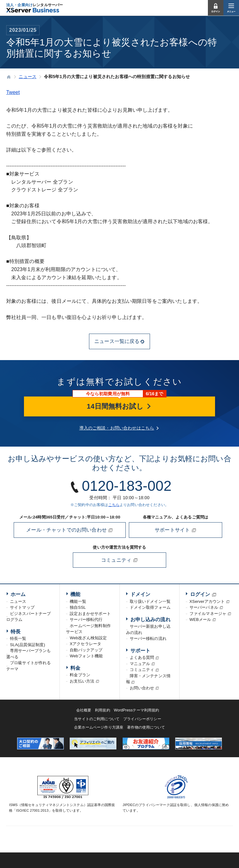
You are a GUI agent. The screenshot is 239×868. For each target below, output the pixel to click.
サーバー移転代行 (86, 619)
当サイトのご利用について (97, 719)
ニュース (18, 601)
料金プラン (80, 675)
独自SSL (78, 607)
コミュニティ (119, 560)
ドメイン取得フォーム (150, 607)
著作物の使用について (146, 727)
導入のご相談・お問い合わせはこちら (117, 428)
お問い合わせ (142, 688)
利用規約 (103, 710)
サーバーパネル (204, 607)
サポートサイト (176, 530)
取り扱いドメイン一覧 (150, 601)
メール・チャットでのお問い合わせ (70, 530)
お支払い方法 (82, 681)
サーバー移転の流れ (148, 638)
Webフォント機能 (86, 656)
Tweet (13, 92)
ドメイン (141, 594)
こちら (114, 505)
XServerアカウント (207, 601)
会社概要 (84, 710)
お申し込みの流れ (150, 619)
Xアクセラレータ (85, 644)
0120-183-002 (127, 486)
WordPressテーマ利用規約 (137, 710)
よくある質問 (142, 657)
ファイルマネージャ (208, 614)
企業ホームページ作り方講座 (99, 727)
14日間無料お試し (119, 406)
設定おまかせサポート (90, 614)
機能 (75, 594)
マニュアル (140, 664)
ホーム (18, 594)
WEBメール (200, 619)
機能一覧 (78, 601)
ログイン (200, 594)
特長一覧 (18, 638)
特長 (16, 632)
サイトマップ (22, 607)
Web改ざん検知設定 (88, 638)
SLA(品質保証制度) (28, 645)
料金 (75, 668)
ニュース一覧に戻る (119, 341)
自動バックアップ (86, 650)
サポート (141, 651)
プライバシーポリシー (142, 719)
